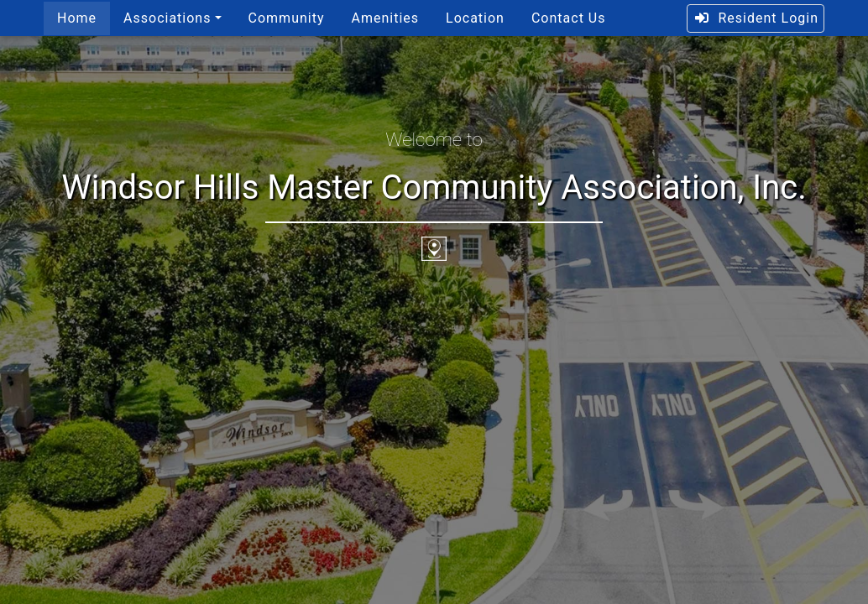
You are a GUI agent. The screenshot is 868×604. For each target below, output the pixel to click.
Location (475, 18)
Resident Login (756, 18)
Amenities (385, 18)
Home (77, 18)
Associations (167, 18)
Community (287, 18)
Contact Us (569, 18)
